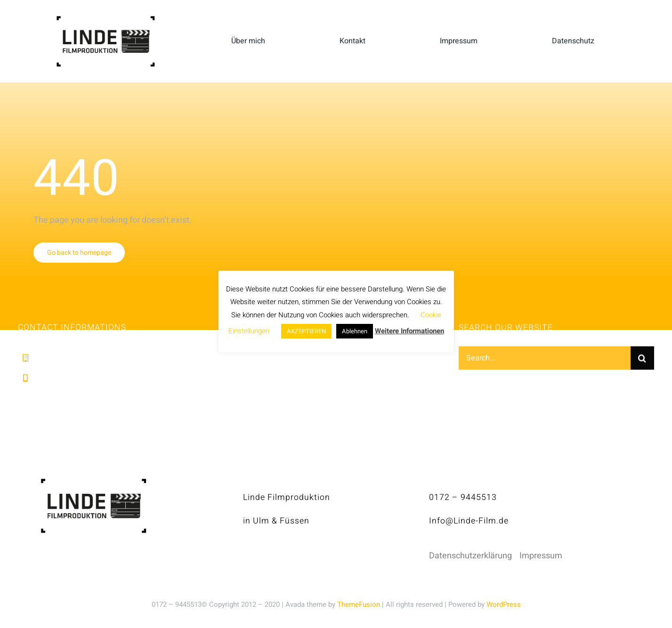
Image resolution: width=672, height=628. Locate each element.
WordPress (504, 604)
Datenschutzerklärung (470, 556)
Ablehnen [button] (355, 331)
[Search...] (544, 360)
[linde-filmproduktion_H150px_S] (105, 20)
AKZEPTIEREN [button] (306, 331)
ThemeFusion (359, 604)
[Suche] (642, 360)
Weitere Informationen (409, 331)
